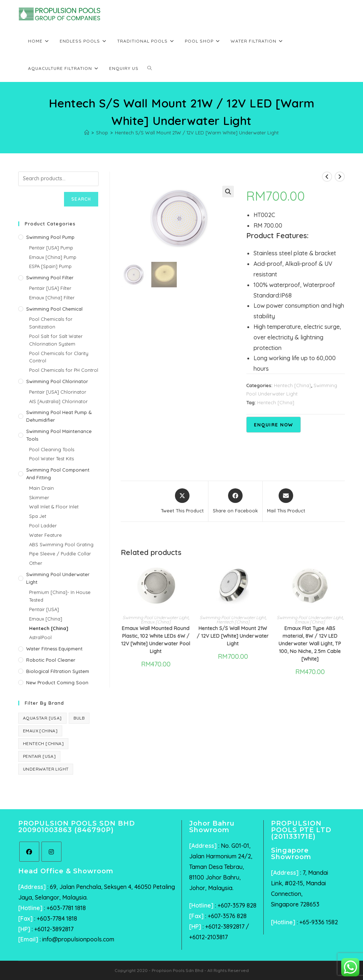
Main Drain (41, 488)
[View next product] (340, 177)
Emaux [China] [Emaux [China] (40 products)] (40, 731)
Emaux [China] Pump (53, 257)
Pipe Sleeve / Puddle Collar (60, 554)
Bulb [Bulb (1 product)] (79, 718)
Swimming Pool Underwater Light (155, 617)
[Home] (87, 133)
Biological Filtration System (58, 671)
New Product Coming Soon (57, 682)
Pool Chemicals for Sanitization (51, 323)
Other (36, 563)
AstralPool (40, 637)
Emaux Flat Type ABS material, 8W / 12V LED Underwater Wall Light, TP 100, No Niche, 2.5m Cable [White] (310, 644)
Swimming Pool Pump (50, 237)
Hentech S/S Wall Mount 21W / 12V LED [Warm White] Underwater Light (197, 133)
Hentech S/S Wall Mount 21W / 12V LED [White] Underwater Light (233, 636)
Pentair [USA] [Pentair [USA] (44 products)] (39, 756)
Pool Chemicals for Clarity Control (59, 357)
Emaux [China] (156, 622)
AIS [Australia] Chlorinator (58, 401)
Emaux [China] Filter (52, 298)
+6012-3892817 (54, 929)
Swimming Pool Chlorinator (57, 381)
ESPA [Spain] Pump (50, 266)
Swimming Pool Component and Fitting (58, 474)
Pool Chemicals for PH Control (64, 370)
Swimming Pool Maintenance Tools (59, 435)
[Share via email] (286, 501)
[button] (228, 192)
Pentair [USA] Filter (50, 288)
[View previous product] (327, 177)
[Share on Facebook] (235, 501)
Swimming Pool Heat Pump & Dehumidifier (59, 416)
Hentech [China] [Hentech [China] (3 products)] (43, 743)
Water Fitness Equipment (54, 649)
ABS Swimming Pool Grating (61, 544)
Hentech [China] (292, 385)
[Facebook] (29, 852)
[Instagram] (51, 852)
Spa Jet (38, 516)
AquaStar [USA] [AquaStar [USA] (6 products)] (42, 718)
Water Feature (45, 535)
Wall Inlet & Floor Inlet (54, 507)
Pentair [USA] (44, 609)
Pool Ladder (43, 526)
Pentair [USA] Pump (51, 248)
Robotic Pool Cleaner (51, 660)
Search (81, 199)
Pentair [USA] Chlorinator (58, 392)
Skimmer (39, 497)
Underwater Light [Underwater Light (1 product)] (46, 769)
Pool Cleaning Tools (52, 449)
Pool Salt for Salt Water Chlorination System (56, 340)
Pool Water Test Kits (51, 458)
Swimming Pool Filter (50, 278)
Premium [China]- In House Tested (60, 596)
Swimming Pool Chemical (54, 309)
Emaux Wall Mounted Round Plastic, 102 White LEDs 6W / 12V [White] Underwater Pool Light (156, 640)
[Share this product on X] (182, 501)
